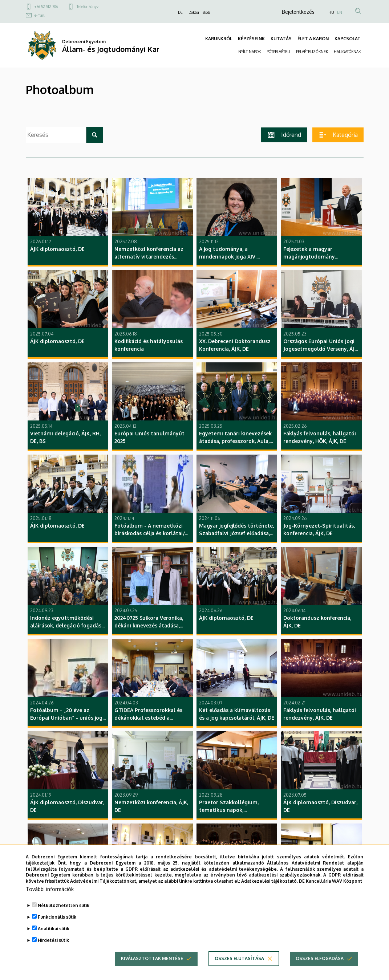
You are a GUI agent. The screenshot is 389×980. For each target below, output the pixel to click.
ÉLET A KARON (313, 39)
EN (340, 12)
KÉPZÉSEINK (251, 39)
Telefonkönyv (88, 7)
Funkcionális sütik (57, 924)
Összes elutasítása (239, 966)
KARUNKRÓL (219, 39)
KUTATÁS (281, 39)
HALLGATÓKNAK (347, 52)
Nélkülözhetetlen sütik (64, 913)
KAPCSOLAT (348, 39)
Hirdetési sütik (53, 948)
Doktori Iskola (200, 12)
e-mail (39, 15)
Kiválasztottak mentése (152, 966)
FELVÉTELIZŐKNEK (312, 52)
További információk (50, 896)
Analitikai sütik (54, 936)
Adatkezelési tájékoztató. (270, 889)
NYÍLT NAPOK (250, 52)
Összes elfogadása (320, 966)
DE (180, 12)
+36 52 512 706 (46, 7)
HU (331, 12)
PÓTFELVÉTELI (278, 52)
